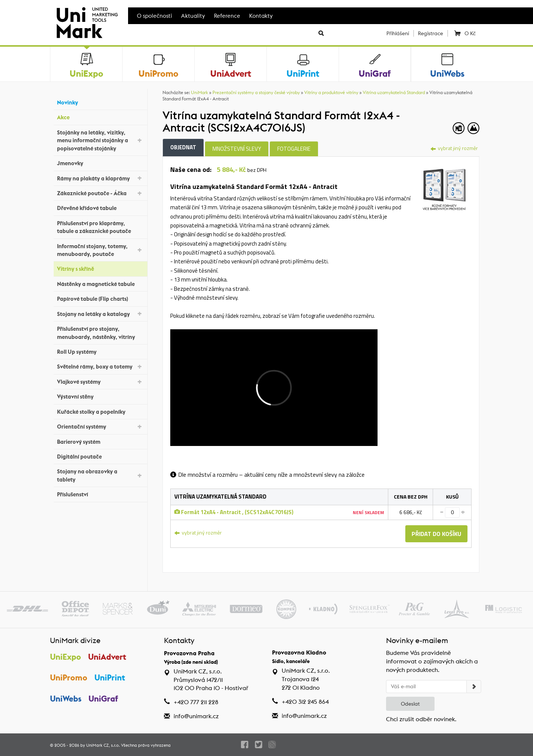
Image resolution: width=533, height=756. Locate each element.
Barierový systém (100, 441)
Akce (100, 116)
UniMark (200, 92)
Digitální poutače (100, 456)
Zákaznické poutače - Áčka (100, 193)
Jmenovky (100, 162)
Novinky (100, 102)
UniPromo (69, 677)
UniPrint (110, 677)
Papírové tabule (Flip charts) (100, 298)
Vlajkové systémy (100, 381)
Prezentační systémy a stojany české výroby (256, 92)
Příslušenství (100, 494)
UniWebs (66, 699)
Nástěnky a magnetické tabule (100, 283)
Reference (227, 16)
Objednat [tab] (183, 147)
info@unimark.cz (196, 716)
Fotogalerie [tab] (294, 149)
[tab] (444, 186)
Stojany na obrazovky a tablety (100, 475)
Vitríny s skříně (100, 268)
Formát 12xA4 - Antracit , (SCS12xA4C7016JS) (234, 512)
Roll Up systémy (100, 351)
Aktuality (193, 16)
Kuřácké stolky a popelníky (100, 411)
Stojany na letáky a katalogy (100, 313)
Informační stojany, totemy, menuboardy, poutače (100, 250)
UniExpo (66, 657)
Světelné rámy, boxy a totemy (100, 366)
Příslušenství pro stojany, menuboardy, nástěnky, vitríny (100, 333)
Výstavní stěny (100, 396)
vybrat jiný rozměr (454, 148)
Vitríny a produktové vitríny (331, 92)
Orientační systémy (100, 426)
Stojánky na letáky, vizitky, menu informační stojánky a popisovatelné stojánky (100, 140)
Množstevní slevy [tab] (237, 149)
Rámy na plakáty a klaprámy (100, 178)
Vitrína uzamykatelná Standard (394, 92)
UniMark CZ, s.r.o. (103, 745)
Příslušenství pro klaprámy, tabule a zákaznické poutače (100, 227)
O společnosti (155, 16)
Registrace (430, 33)
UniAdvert (107, 657)
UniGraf (103, 699)
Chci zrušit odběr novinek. (421, 719)
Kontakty (261, 16)
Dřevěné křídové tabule (100, 207)
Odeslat (410, 704)
